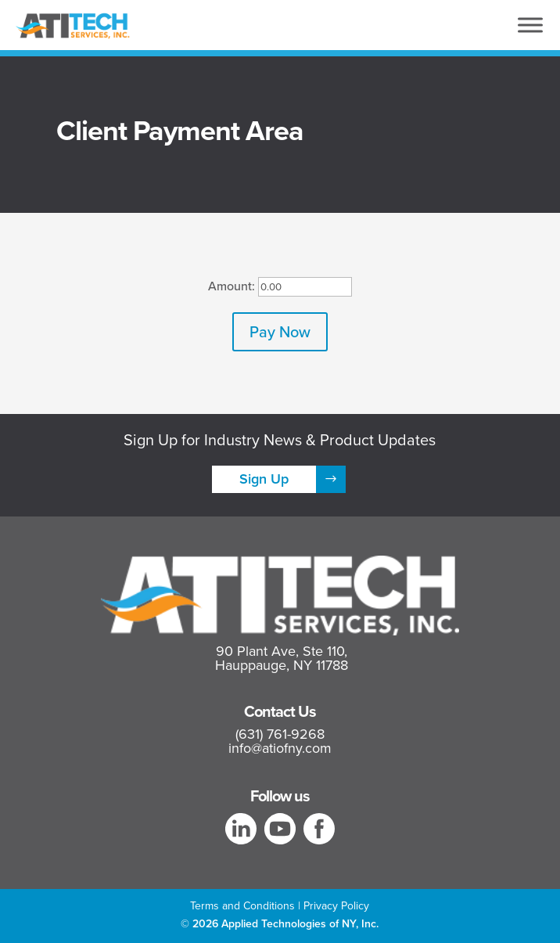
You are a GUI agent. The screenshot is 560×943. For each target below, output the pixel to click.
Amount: (232, 286)
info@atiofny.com (280, 748)
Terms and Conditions (242, 906)
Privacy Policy (336, 906)
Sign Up (264, 479)
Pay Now (280, 331)
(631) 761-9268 (280, 734)
